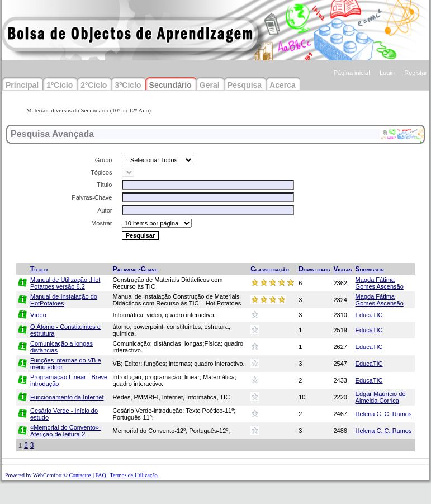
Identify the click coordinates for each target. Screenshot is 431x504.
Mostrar (101, 223)
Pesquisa (245, 85)
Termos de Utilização (133, 475)
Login (387, 73)
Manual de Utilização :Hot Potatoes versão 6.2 (65, 283)
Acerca (283, 85)
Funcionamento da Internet (67, 397)
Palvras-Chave (92, 197)
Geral (210, 85)
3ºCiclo (128, 85)
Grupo (104, 160)
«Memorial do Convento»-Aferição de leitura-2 (66, 431)
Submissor (370, 269)
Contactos (80, 475)
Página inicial (352, 73)
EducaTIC (369, 315)
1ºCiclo (60, 85)
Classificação (270, 269)
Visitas (342, 269)
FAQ (100, 475)
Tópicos (101, 172)
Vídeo (38, 315)
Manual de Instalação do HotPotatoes (64, 300)
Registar (416, 73)
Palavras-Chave (135, 269)
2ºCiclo (94, 85)
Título (105, 185)
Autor (105, 210)
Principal (22, 85)
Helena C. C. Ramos (384, 414)
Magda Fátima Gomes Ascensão (380, 283)
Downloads (314, 269)
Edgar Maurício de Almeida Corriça (381, 397)
